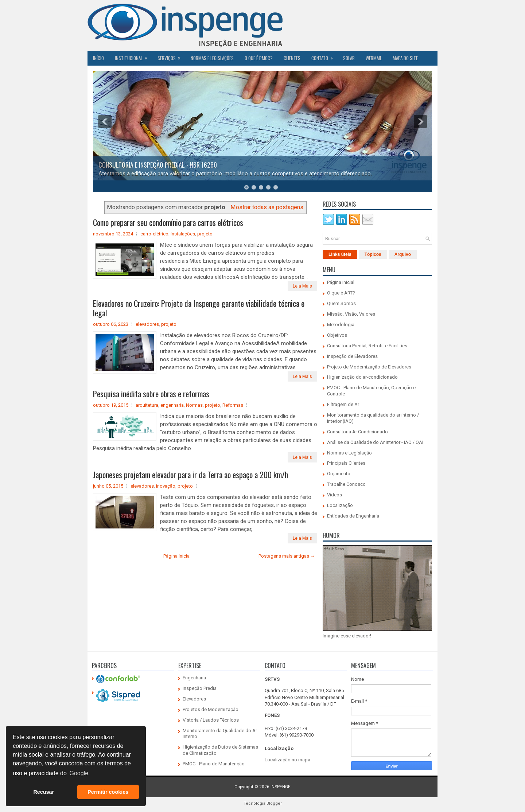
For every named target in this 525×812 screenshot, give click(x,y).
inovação (166, 486)
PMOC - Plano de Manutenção (214, 764)
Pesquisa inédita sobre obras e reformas (151, 394)
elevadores (147, 324)
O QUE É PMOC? (259, 58)
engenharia (172, 405)
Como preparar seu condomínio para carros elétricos (168, 222)
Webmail (374, 58)
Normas (194, 405)
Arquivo (403, 254)
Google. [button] (79, 773)
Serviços (171, 56)
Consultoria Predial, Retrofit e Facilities (367, 346)
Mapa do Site (405, 58)
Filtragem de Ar (343, 404)
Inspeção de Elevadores (352, 356)
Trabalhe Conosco (346, 484)
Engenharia (194, 678)
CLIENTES (292, 58)
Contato (324, 56)
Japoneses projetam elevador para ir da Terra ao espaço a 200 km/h (190, 475)
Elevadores (194, 699)
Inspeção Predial (200, 688)
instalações (183, 234)
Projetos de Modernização (211, 709)
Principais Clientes (346, 463)
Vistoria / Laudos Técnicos (211, 720)
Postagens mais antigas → (287, 556)
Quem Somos (341, 303)
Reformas (233, 405)
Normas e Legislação (349, 453)
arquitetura (147, 405)
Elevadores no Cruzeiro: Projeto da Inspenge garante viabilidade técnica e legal (199, 308)
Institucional (133, 56)
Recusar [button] (44, 792)
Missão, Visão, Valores (351, 314)
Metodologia (341, 325)
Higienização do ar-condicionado (362, 377)
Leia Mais (302, 286)
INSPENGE (281, 787)
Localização (340, 505)
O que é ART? (341, 293)
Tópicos (373, 254)
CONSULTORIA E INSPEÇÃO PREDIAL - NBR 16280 (158, 165)
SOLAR (349, 58)
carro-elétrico (154, 234)
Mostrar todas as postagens (267, 207)
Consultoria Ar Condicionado (357, 432)
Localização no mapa (287, 760)
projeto (205, 234)
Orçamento (339, 474)
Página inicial (177, 556)
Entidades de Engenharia (353, 516)
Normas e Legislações (212, 58)
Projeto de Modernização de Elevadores (369, 367)
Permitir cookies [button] (108, 792)
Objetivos (337, 335)
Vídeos (335, 495)
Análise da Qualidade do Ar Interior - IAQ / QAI (375, 442)
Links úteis (340, 254)
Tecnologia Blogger (263, 803)
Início (98, 58)
